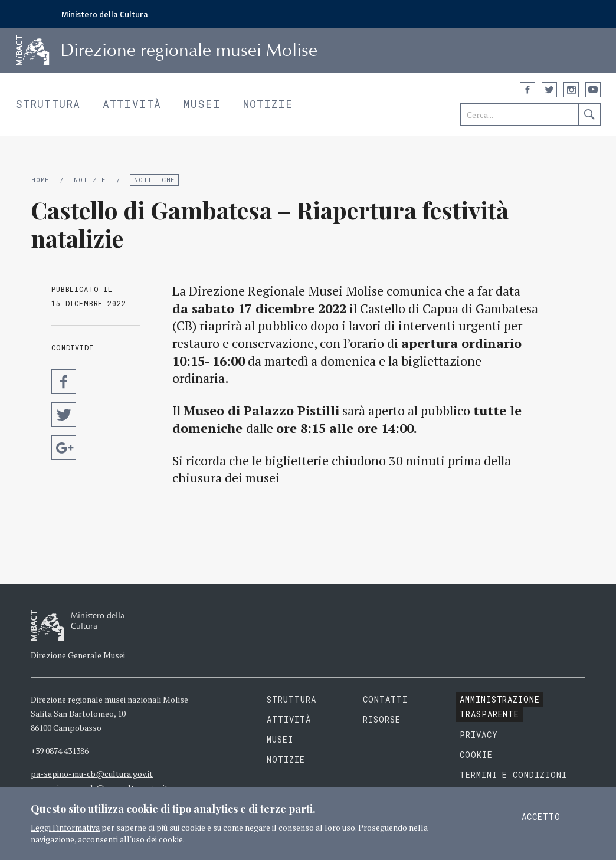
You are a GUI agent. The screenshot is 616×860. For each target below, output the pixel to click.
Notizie (268, 104)
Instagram (571, 90)
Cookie (476, 755)
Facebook (527, 90)
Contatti (385, 699)
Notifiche (155, 180)
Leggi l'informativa (65, 827)
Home (40, 180)
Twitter (549, 90)
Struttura (48, 104)
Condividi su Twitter (64, 415)
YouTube (593, 90)
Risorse (382, 719)
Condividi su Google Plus (64, 448)
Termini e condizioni (514, 775)
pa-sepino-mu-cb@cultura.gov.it (92, 774)
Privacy (479, 735)
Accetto (541, 817)
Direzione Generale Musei (78, 655)
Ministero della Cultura (105, 14)
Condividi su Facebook (64, 382)
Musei (202, 104)
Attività (132, 104)
